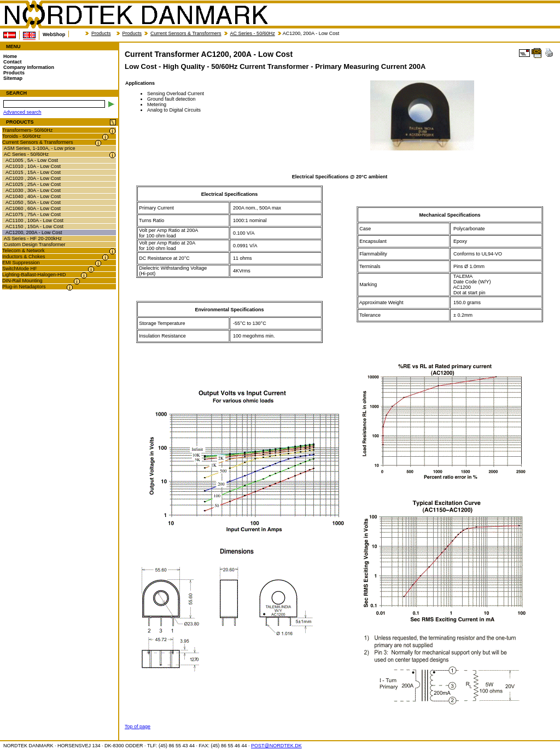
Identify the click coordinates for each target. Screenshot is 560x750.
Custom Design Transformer (35, 245)
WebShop (54, 34)
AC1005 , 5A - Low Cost (32, 160)
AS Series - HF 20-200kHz (33, 239)
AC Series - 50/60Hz (253, 33)
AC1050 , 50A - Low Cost (33, 202)
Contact (13, 62)
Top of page (138, 726)
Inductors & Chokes (24, 257)
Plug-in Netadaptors (24, 287)
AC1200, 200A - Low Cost (34, 232)
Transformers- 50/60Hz (27, 130)
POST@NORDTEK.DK (276, 746)
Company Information (29, 67)
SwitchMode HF (20, 269)
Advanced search (22, 112)
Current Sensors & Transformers (186, 33)
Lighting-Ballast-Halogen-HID (34, 275)
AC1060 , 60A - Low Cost (33, 208)
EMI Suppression (21, 263)
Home (10, 56)
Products (101, 33)
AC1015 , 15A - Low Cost (33, 172)
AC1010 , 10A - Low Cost (33, 166)
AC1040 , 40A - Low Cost (33, 196)
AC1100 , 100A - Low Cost (34, 220)
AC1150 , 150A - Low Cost (34, 226)
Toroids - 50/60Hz (22, 136)
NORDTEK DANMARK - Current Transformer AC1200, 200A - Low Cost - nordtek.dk (136, 15)
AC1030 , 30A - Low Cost (33, 190)
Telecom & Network (24, 251)
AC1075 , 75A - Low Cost (33, 214)
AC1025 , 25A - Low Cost (33, 184)
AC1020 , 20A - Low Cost (33, 178)
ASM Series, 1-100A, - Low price (40, 148)
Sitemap (13, 78)
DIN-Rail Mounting (22, 281)
